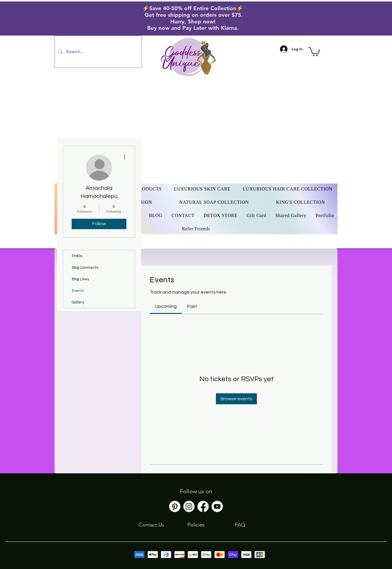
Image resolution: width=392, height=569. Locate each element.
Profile (77, 256)
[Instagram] (189, 506)
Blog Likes (80, 279)
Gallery (78, 302)
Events (78, 291)
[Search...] (97, 52)
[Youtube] (217, 506)
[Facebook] (203, 506)
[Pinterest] (175, 506)
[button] (314, 51)
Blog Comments (85, 268)
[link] (166, 306)
